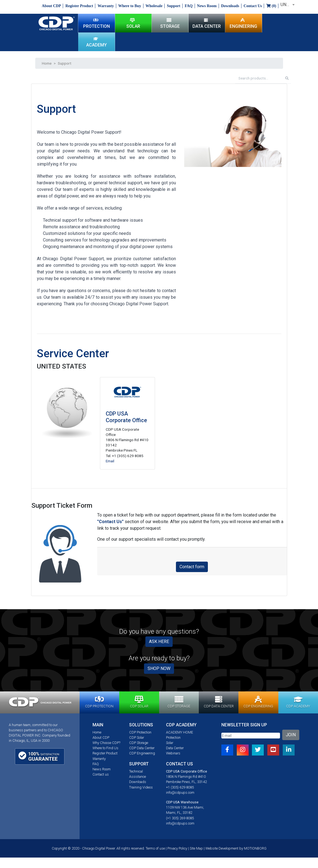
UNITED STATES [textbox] (288, 5)
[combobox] (287, 5)
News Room (207, 6)
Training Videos (141, 787)
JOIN (291, 735)
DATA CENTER (207, 23)
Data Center (175, 748)
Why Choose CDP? (106, 743)
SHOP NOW (159, 668)
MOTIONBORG (255, 848)
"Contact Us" (110, 522)
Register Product (79, 6)
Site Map (196, 848)
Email (110, 461)
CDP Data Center (142, 748)
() (271, 6)
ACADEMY (97, 42)
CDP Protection (140, 732)
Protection (173, 737)
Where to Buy (130, 6)
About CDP (51, 6)
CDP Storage (139, 743)
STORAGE (170, 23)
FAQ (189, 6)
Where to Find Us (105, 748)
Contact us (101, 774)
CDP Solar (137, 737)
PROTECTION (97, 23)
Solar (170, 743)
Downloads (230, 6)
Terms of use (155, 848)
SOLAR (133, 23)
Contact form (192, 567)
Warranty (106, 6)
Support (174, 6)
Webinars (173, 753)
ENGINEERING (243, 23)
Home (47, 63)
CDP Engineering (142, 753)
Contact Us (253, 6)
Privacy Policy (177, 848)
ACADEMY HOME (180, 732)
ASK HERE (159, 642)
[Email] (251, 736)
